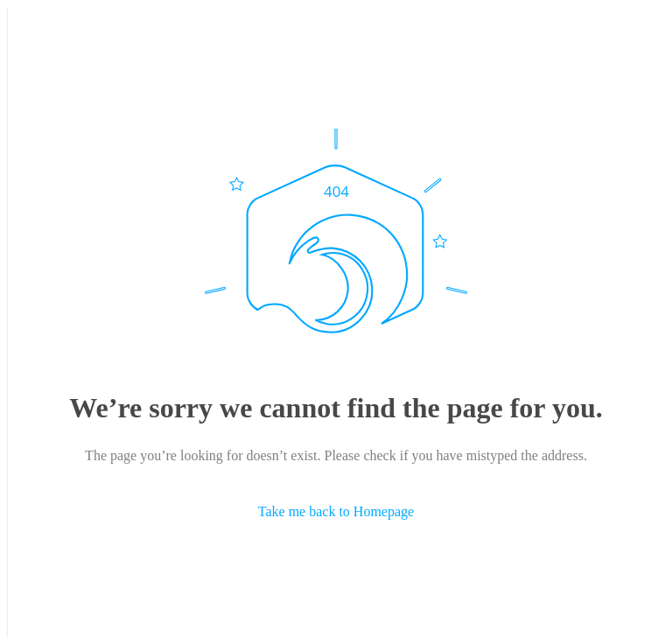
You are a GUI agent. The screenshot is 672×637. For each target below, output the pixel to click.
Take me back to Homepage (336, 511)
